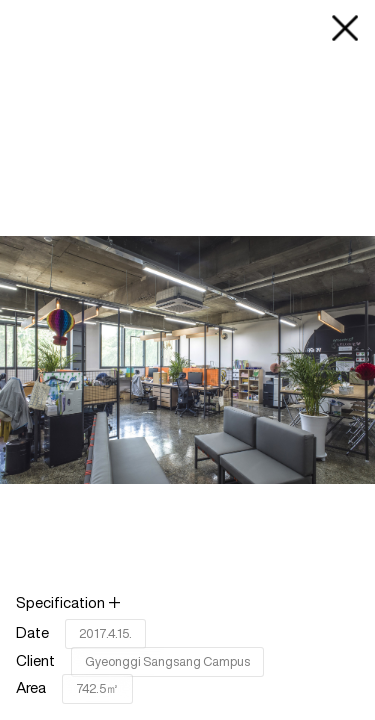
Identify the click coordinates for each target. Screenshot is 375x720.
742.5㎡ (97, 688)
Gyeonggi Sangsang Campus (167, 661)
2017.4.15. (105, 633)
